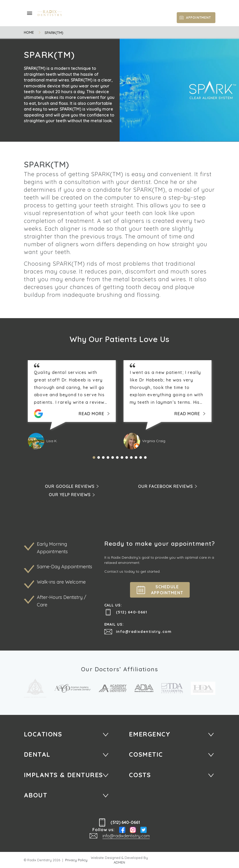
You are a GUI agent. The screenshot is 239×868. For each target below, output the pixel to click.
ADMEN (119, 862)
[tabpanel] (72, 405)
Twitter (144, 830)
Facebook (122, 830)
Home (29, 33)
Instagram (133, 830)
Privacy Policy (76, 860)
